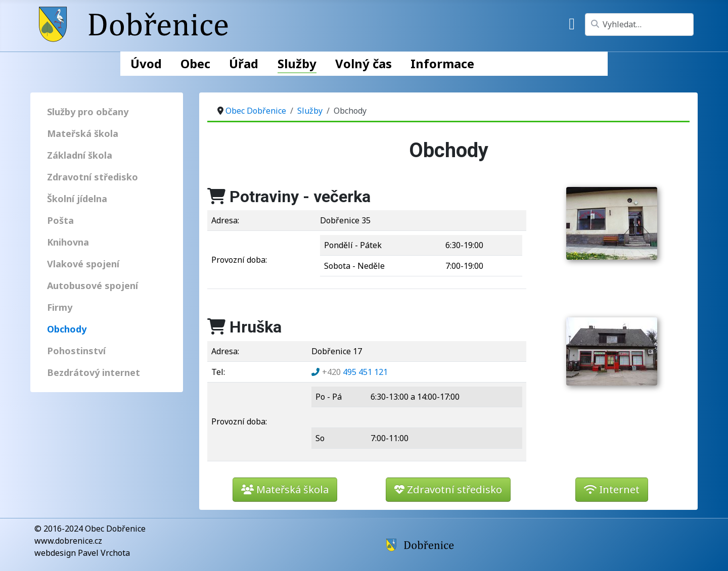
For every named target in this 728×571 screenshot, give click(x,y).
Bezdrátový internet (94, 372)
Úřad (244, 63)
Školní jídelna (77, 199)
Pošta (60, 220)
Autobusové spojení (93, 285)
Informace (442, 63)
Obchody (67, 329)
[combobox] (639, 25)
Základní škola (80, 155)
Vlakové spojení (83, 264)
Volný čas (363, 63)
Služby (297, 63)
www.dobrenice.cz (68, 541)
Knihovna (68, 242)
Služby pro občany (88, 112)
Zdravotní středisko (93, 177)
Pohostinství (76, 351)
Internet (612, 489)
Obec (195, 63)
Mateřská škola (83, 133)
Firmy (60, 307)
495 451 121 (355, 372)
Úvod (146, 63)
